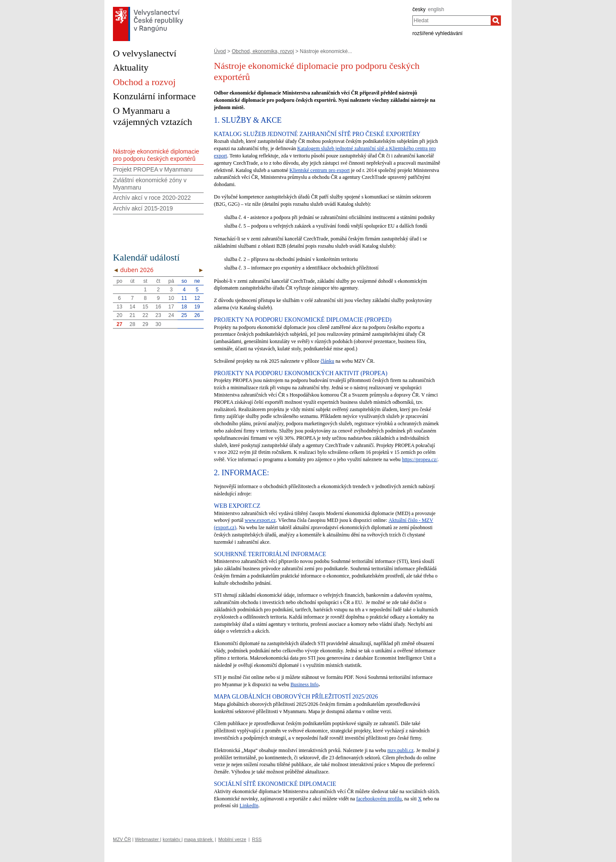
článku (327, 361)
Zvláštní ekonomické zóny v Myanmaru (150, 184)
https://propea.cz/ (420, 459)
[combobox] (452, 21)
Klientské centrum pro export (320, 170)
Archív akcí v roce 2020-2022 (152, 198)
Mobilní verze (232, 839)
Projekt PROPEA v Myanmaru (153, 169)
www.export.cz (260, 520)
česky (419, 9)
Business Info (305, 684)
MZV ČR (122, 839)
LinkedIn (249, 806)
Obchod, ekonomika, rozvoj (263, 51)
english (436, 9)
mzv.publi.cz (401, 750)
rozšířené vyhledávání (437, 33)
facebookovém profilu (379, 799)
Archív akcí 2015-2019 (143, 208)
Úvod (220, 51)
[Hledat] (496, 21)
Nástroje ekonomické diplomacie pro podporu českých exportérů (156, 155)
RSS (257, 839)
